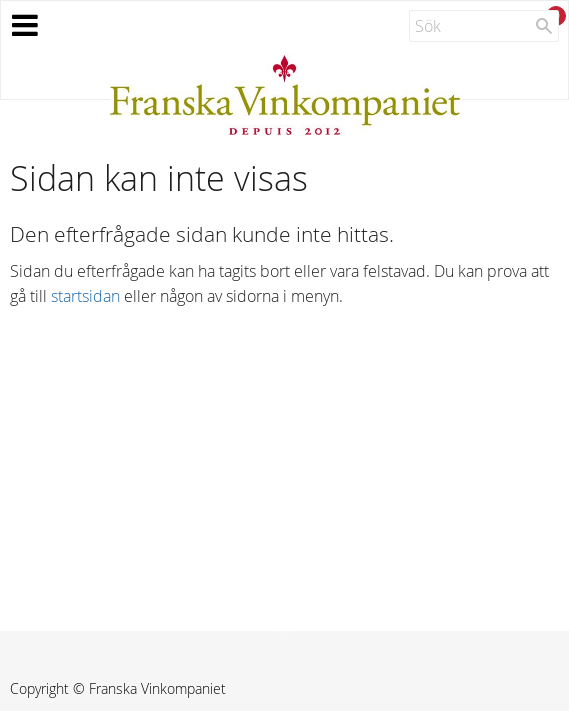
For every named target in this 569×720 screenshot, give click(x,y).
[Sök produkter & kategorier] (484, 26)
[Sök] (544, 26)
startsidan (85, 296)
